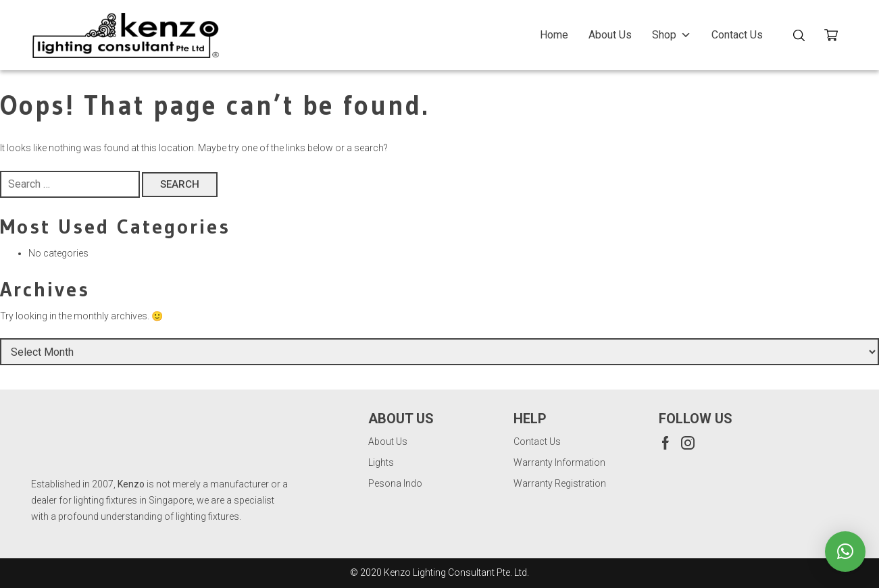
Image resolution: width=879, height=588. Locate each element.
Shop (672, 35)
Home (554, 35)
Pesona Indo (395, 483)
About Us (610, 35)
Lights (381, 462)
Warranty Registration (560, 483)
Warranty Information (559, 462)
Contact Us (737, 35)
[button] (845, 552)
